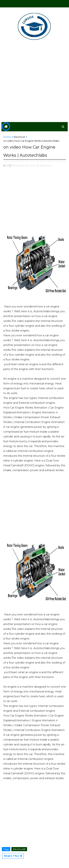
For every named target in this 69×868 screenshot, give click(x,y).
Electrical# (19, 849)
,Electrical (45, 165)
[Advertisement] (34, 82)
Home (7, 137)
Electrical (19, 137)
